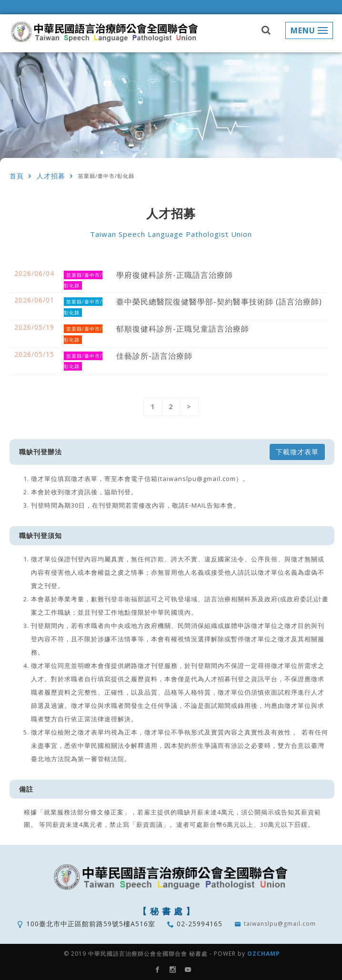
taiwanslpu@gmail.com (280, 924)
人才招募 (51, 176)
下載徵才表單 (297, 452)
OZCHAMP (264, 954)
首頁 (17, 176)
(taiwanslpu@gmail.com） (200, 479)
